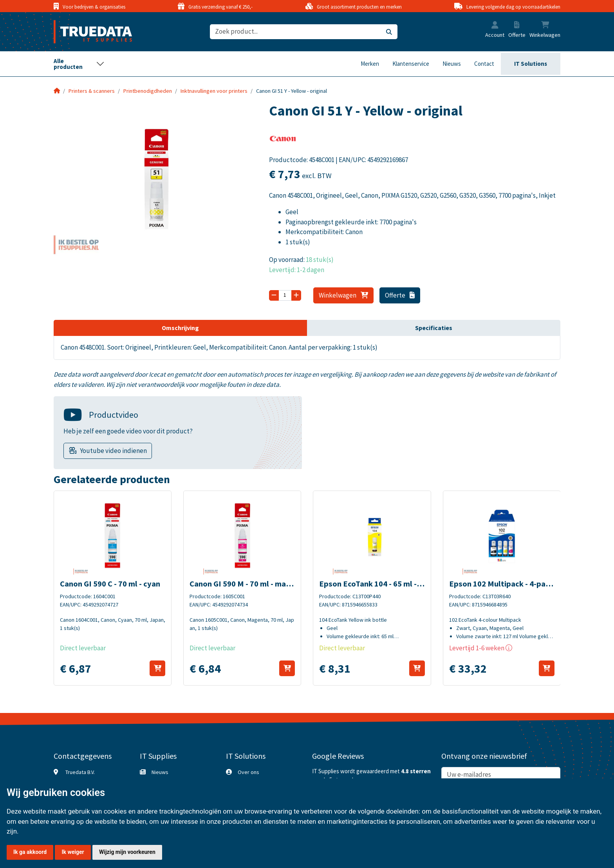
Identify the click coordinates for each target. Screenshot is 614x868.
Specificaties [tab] (434, 328)
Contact (484, 64)
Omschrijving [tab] (180, 328)
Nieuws (452, 64)
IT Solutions (531, 64)
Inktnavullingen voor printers (214, 91)
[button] (495, 26)
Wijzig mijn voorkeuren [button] (127, 852)
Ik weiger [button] (73, 852)
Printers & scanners (92, 91)
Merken (370, 64)
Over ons (248, 772)
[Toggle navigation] (79, 64)
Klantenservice (411, 64)
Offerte (400, 295)
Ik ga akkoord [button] (30, 852)
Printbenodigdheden (148, 91)
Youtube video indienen (113, 451)
